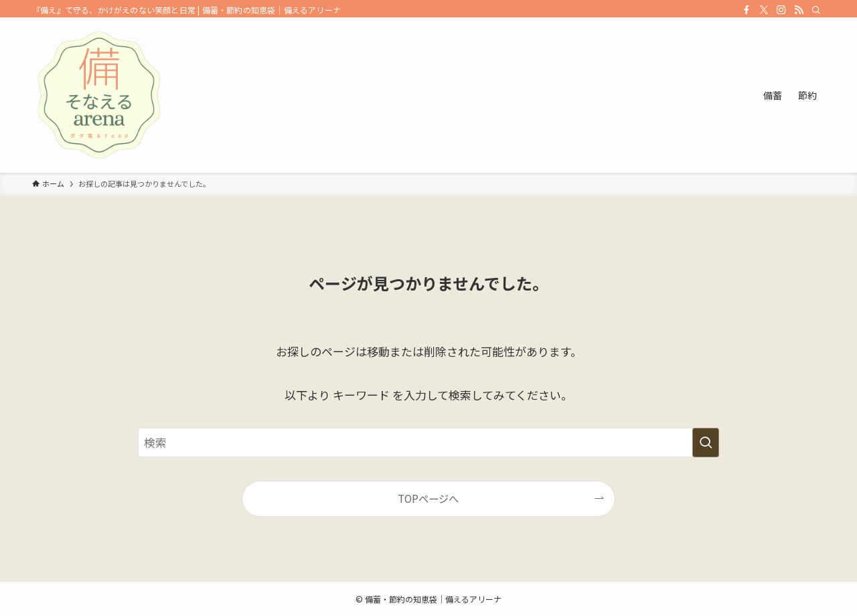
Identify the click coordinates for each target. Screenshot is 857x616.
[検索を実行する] (706, 443)
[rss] (799, 10)
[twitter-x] (764, 10)
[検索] (816, 10)
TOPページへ (428, 498)
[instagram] (781, 10)
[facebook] (747, 10)
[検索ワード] (428, 443)
